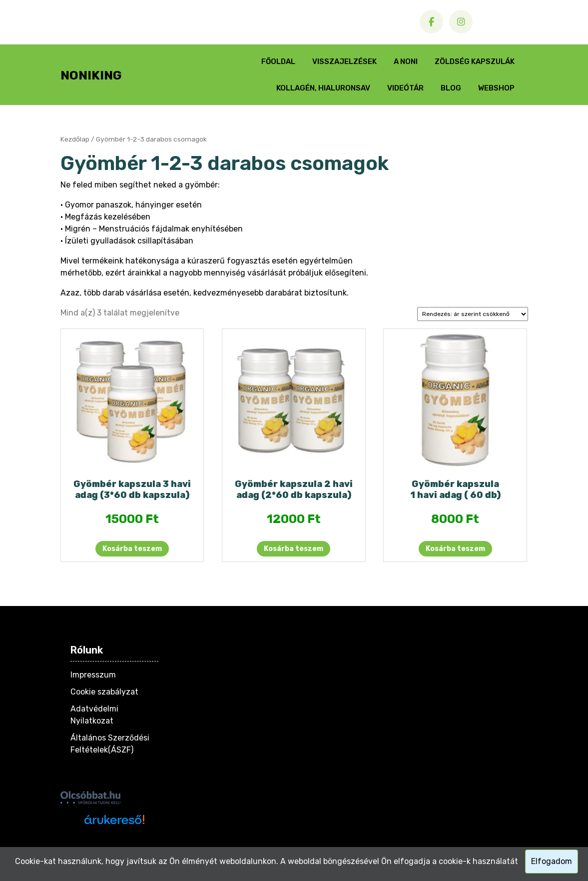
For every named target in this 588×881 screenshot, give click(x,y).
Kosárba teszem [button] (132, 549)
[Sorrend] (473, 314)
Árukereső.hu (114, 837)
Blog (451, 88)
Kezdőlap (75, 139)
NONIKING (91, 75)
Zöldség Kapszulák (475, 61)
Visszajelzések (344, 61)
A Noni (406, 61)
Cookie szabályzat (104, 692)
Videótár (405, 88)
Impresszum (93, 675)
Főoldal (278, 61)
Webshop (496, 88)
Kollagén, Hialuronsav (323, 88)
